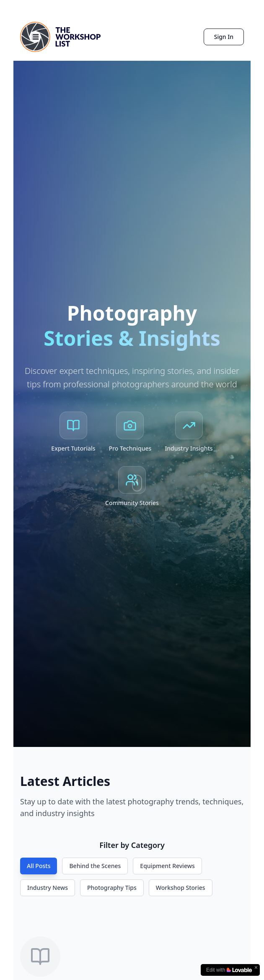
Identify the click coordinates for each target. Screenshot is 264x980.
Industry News (48, 888)
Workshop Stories (181, 888)
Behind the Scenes (95, 866)
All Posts (39, 866)
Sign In (224, 37)
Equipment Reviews (167, 866)
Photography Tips (112, 888)
